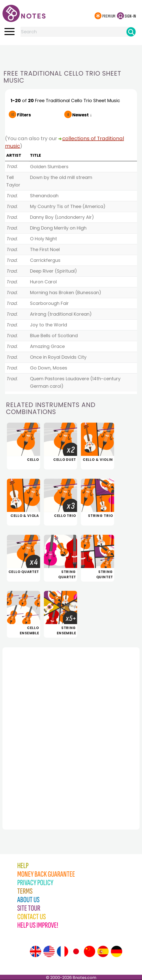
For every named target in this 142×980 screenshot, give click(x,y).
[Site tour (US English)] (49, 951)
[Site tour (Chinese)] (89, 951)
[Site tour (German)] (116, 951)
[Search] (131, 32)
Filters (24, 115)
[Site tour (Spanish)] (103, 951)
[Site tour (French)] (62, 951)
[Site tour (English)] (35, 951)
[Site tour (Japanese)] (76, 951)
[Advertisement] (71, 55)
